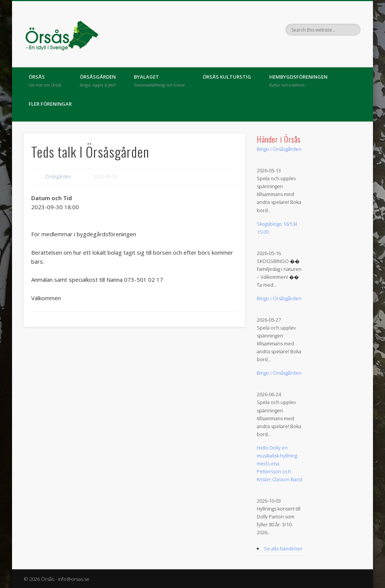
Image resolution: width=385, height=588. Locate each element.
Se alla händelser (283, 548)
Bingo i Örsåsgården (279, 149)
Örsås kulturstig (227, 77)
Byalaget (159, 81)
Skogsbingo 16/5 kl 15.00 (277, 228)
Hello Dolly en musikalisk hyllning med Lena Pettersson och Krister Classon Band (280, 463)
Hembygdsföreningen (298, 81)
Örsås (45, 81)
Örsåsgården (98, 81)
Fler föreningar (50, 104)
